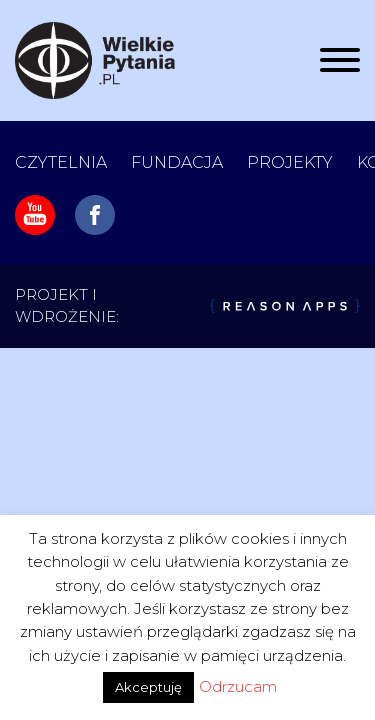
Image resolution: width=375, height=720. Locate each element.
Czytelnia (61, 162)
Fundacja (177, 162)
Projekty (290, 162)
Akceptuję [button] (148, 687)
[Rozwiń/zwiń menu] (340, 60)
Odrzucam (238, 686)
